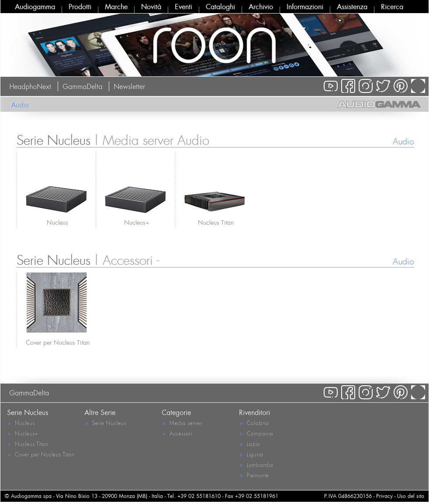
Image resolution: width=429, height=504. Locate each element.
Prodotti (80, 7)
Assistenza (352, 7)
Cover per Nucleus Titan (58, 342)
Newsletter (129, 86)
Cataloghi (220, 7)
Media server (182, 423)
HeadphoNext (30, 86)
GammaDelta (82, 86)
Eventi (183, 7)
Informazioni (305, 7)
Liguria (251, 454)
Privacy (384, 496)
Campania (256, 433)
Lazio (249, 444)
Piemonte (254, 475)
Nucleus (57, 222)
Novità (151, 7)
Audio (20, 105)
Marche (116, 7)
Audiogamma (35, 7)
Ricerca (392, 7)
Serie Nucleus (105, 423)
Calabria (254, 423)
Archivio (261, 7)
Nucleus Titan (216, 222)
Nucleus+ (137, 222)
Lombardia (256, 465)
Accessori (177, 433)
